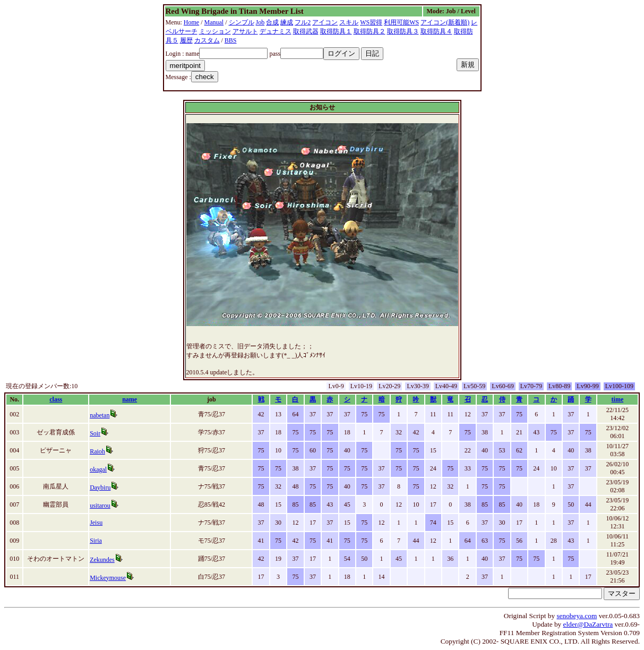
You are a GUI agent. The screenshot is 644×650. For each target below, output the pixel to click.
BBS (231, 40)
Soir (95, 433)
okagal (98, 469)
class (56, 399)
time (618, 399)
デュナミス (276, 31)
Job (260, 22)
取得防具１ (336, 31)
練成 (287, 22)
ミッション (215, 31)
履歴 (186, 40)
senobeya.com (577, 616)
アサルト (245, 31)
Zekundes (102, 560)
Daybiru (100, 487)
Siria (96, 541)
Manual (214, 22)
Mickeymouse (108, 578)
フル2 (303, 22)
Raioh (97, 451)
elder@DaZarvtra (588, 624)
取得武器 (306, 31)
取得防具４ (436, 31)
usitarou (100, 506)
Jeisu (96, 523)
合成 (272, 22)
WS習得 (371, 22)
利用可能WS (401, 22)
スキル (349, 22)
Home (191, 22)
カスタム (207, 40)
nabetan (100, 415)
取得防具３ (403, 31)
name (130, 399)
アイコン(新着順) (445, 22)
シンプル (242, 22)
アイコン (325, 22)
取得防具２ (370, 31)
